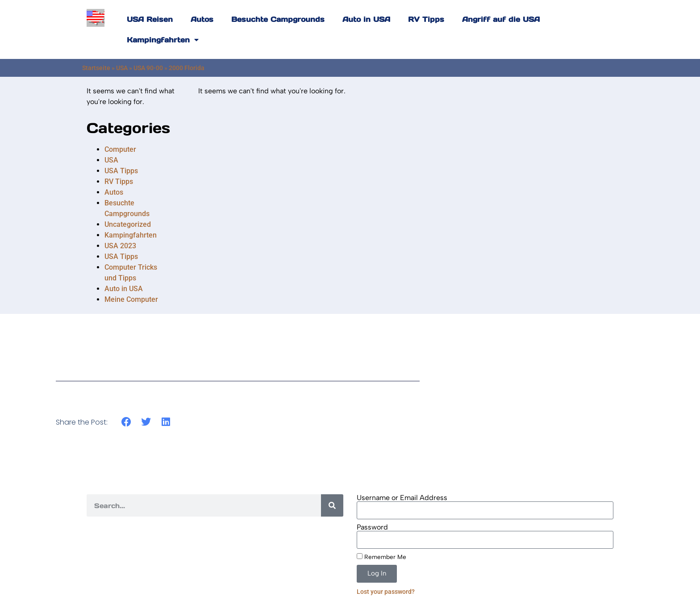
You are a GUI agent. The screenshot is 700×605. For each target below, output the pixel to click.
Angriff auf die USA (501, 19)
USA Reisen (150, 19)
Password (372, 527)
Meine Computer (131, 299)
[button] (126, 422)
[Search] (332, 505)
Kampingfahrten (163, 40)
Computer (120, 149)
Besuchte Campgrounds (278, 19)
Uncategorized (128, 224)
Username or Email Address (402, 498)
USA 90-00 (148, 68)
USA (122, 68)
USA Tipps (121, 171)
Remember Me (381, 557)
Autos (202, 19)
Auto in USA (366, 19)
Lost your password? (386, 592)
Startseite (96, 68)
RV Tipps (426, 19)
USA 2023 (120, 246)
